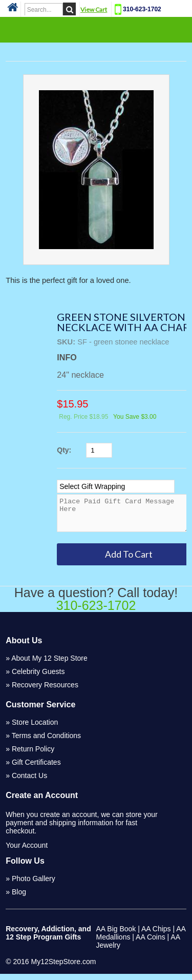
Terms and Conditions (46, 742)
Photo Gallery (34, 885)
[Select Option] (116, 486)
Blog (19, 898)
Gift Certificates (36, 768)
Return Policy (33, 755)
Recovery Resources (45, 691)
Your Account (27, 851)
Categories (96, 29)
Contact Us (29, 782)
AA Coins (151, 943)
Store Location (35, 728)
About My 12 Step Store (49, 664)
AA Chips (156, 935)
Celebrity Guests (38, 678)
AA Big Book (116, 935)
